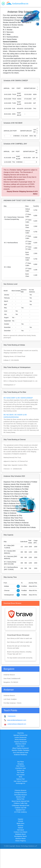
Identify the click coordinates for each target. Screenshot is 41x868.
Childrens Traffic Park (20, 803)
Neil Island (20, 830)
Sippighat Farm (21, 810)
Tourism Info (20, 770)
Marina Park (21, 799)
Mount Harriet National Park (21, 801)
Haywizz (21, 819)
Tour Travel (20, 772)
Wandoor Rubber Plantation (20, 750)
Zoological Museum (20, 792)
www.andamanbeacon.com (16, 720)
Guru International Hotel (20, 752)
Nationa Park (20, 779)
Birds (20, 777)
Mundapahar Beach (21, 836)
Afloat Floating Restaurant (20, 748)
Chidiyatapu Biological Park (20, 805)
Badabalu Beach (21, 834)
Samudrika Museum (21, 795)
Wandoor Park (20, 797)
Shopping (20, 764)
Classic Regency (20, 841)
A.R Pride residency (20, 812)
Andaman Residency (20, 755)
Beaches (20, 825)
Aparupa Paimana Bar (21, 735)
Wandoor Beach (20, 838)
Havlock (20, 828)
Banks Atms (21, 823)
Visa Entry (20, 733)
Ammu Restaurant (21, 739)
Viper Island (21, 746)
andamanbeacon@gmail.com (16, 724)
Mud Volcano (20, 766)
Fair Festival (20, 775)
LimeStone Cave (20, 768)
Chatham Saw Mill (21, 808)
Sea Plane (20, 762)
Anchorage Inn (21, 783)
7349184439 (11, 716)
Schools (20, 821)
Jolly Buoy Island (21, 744)
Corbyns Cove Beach (21, 832)
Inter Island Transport (21, 781)
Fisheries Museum (21, 790)
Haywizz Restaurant (21, 742)
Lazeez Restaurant (20, 737)
